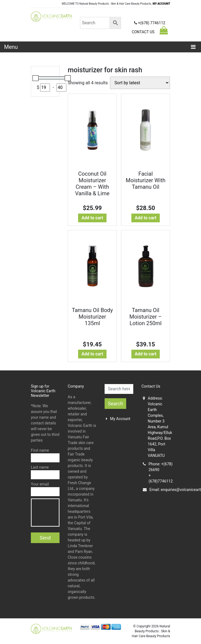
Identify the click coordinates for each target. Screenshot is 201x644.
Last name (45, 472)
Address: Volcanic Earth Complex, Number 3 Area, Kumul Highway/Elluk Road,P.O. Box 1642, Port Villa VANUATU (156, 427)
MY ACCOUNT (161, 4)
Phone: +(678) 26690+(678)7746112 (156, 473)
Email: (156, 490)
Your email (45, 489)
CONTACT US (143, 32)
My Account (118, 419)
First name (45, 455)
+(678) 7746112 (150, 23)
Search (115, 404)
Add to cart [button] (92, 218)
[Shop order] (140, 83)
